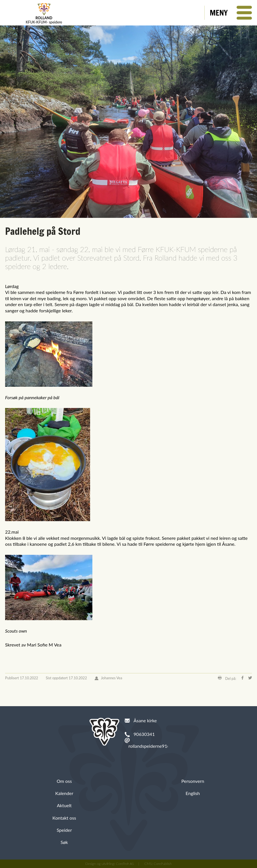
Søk (64, 842)
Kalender (64, 793)
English (193, 793)
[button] (231, 13)
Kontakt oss (64, 818)
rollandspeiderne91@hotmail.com (162, 746)
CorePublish (163, 864)
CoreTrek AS (125, 864)
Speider (64, 830)
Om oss (64, 781)
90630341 (144, 734)
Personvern (193, 781)
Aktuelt (64, 805)
